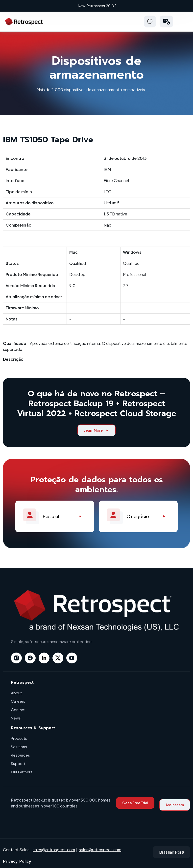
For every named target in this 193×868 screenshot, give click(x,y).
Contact (18, 709)
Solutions (19, 747)
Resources (20, 755)
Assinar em (175, 805)
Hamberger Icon (184, 21)
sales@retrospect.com (54, 850)
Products (19, 738)
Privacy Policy (17, 861)
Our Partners (22, 772)
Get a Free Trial (135, 803)
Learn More (96, 430)
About (16, 693)
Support (18, 763)
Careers (18, 701)
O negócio (138, 516)
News (16, 718)
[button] (166, 21)
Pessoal (55, 516)
